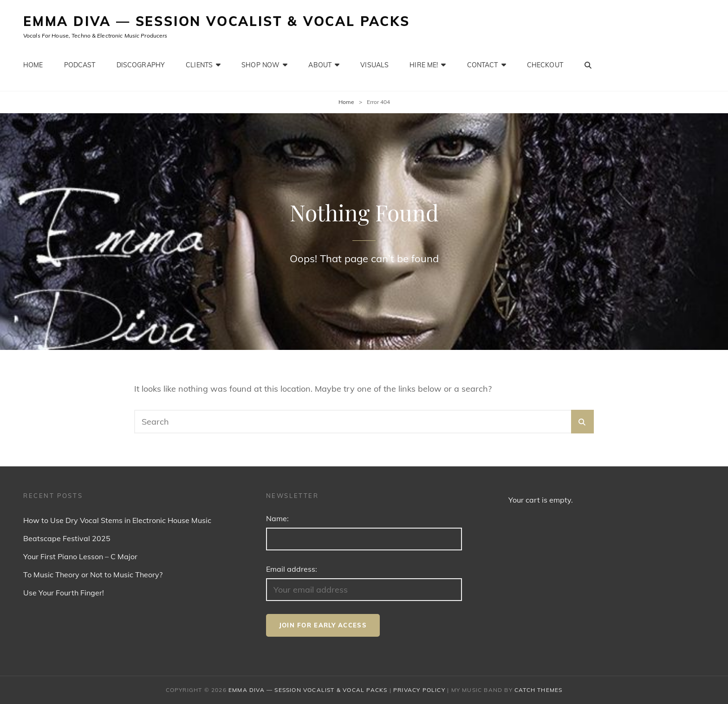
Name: (277, 518)
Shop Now (260, 65)
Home (33, 65)
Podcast (80, 65)
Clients (199, 65)
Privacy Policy (419, 690)
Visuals (374, 65)
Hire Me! (424, 65)
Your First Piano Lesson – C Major (80, 556)
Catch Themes (538, 690)
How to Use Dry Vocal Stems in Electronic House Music (117, 520)
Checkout (545, 65)
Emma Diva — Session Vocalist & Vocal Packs (217, 21)
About (320, 65)
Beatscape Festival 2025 (67, 538)
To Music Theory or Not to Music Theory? (93, 575)
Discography (141, 65)
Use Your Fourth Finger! (64, 593)
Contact (483, 65)
